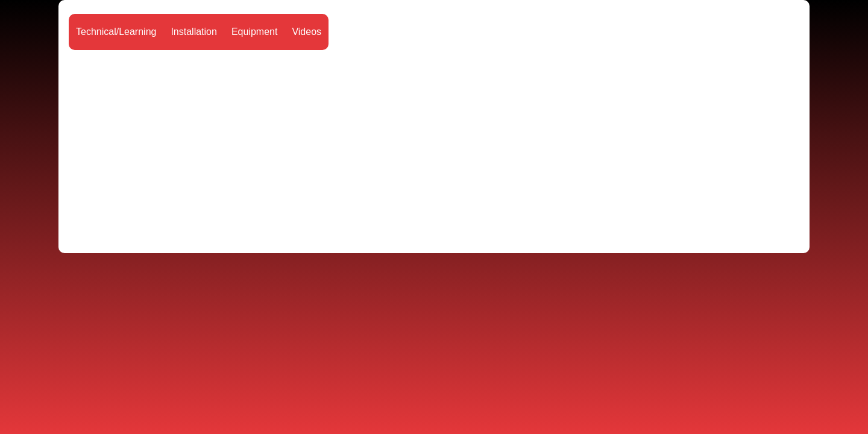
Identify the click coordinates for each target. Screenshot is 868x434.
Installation (194, 32)
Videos (307, 32)
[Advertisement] (434, 148)
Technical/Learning (116, 32)
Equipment (255, 32)
